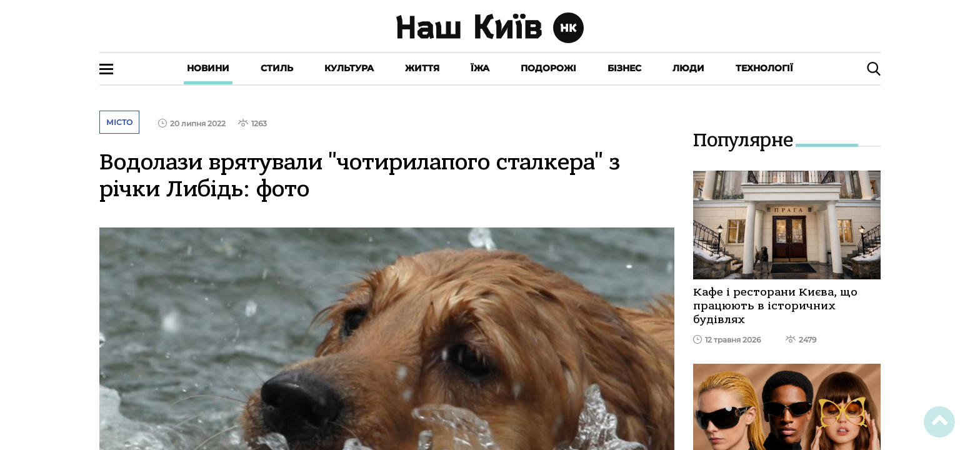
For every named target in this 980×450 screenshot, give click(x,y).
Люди (688, 68)
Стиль (277, 68)
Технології (764, 68)
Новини (208, 68)
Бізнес (624, 68)
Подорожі (548, 68)
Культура (349, 68)
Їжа (480, 68)
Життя (422, 68)
